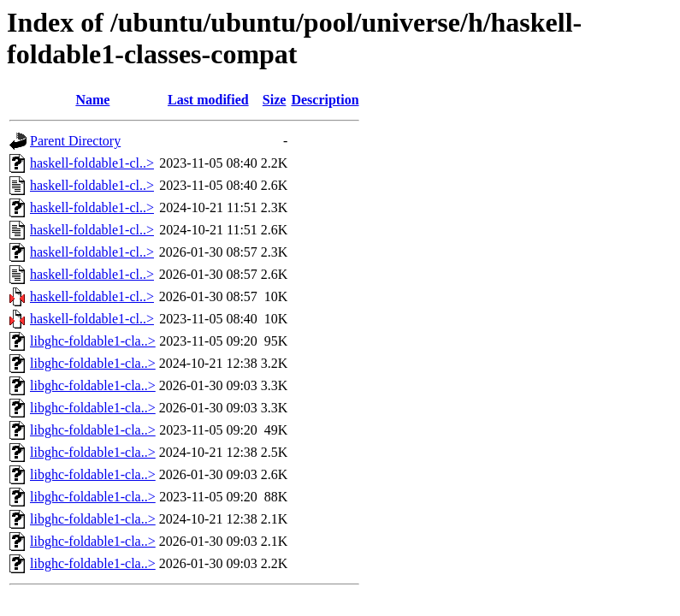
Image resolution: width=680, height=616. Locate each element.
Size (275, 100)
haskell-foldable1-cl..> (92, 163)
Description (325, 100)
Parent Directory (75, 141)
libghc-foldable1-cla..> (93, 341)
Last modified (208, 100)
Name (92, 100)
